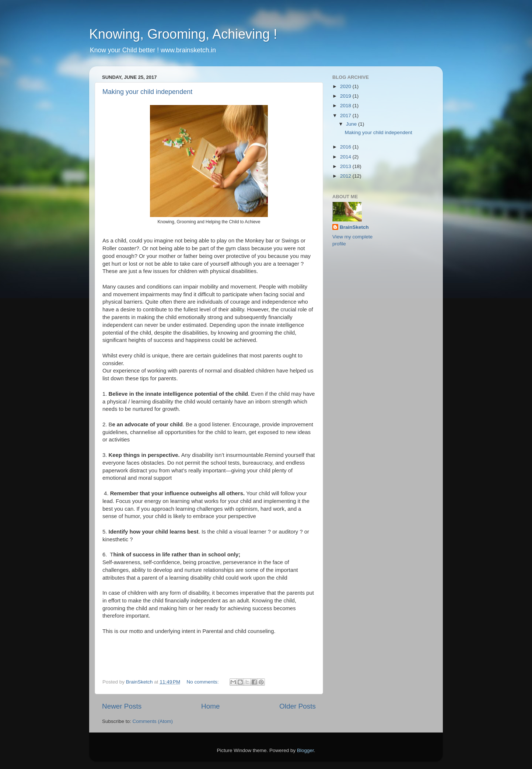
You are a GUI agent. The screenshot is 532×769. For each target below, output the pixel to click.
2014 (346, 157)
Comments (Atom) (153, 721)
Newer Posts (122, 706)
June (352, 124)
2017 (346, 116)
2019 (346, 96)
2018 (346, 106)
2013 (346, 166)
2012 (346, 176)
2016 (346, 147)
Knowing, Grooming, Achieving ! (183, 34)
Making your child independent (147, 92)
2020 (346, 86)
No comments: (204, 682)
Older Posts (297, 706)
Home (210, 706)
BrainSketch (354, 227)
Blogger (305, 750)
